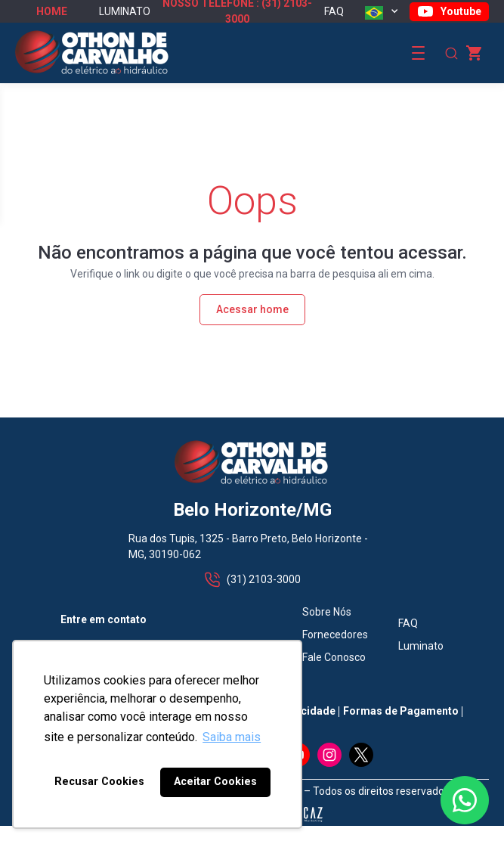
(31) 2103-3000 (252, 580)
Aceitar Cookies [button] (215, 782)
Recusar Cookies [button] (99, 782)
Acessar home (252, 309)
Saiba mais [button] (232, 737)
